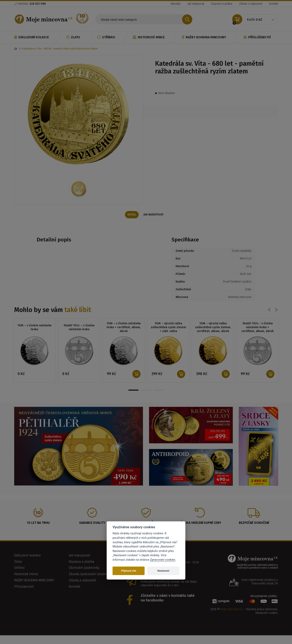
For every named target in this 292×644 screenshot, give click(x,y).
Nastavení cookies (267, 619)
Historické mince (149, 37)
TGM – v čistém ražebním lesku (35, 333)
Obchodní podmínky (84, 574)
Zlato (73, 37)
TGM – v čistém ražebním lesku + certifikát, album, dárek (124, 333)
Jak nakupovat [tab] (154, 221)
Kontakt (273, 4)
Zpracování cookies (163, 560)
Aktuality (176, 4)
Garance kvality (92, 529)
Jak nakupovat (196, 4)
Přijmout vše (129, 571)
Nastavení (163, 571)
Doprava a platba (222, 4)
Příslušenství (257, 37)
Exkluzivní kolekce (32, 37)
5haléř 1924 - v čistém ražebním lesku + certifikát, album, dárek (258, 333)
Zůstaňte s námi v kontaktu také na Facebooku (168, 604)
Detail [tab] (131, 221)
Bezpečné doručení (254, 529)
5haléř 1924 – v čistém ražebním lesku (79, 333)
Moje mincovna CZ (232, 616)
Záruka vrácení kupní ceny (200, 529)
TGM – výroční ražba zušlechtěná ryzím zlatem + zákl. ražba (168, 333)
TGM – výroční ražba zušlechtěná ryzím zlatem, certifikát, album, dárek (213, 333)
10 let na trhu (38, 529)
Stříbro (106, 37)
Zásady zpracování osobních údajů (94, 580)
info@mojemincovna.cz (160, 583)
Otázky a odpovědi (251, 4)
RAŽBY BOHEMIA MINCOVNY (204, 37)
